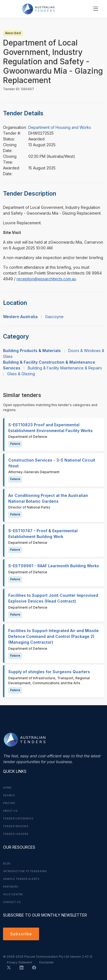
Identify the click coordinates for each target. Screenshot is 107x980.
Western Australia (20, 317)
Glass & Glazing (21, 374)
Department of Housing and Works (60, 127)
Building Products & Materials (32, 351)
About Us (10, 811)
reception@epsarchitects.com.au (46, 279)
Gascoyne (54, 317)
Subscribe (21, 934)
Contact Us (12, 902)
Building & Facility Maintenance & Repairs (65, 368)
